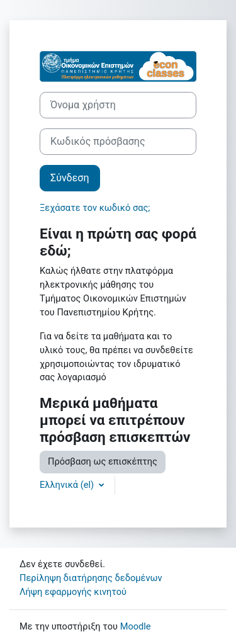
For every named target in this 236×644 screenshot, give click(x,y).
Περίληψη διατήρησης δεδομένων (91, 578)
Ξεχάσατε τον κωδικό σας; (95, 208)
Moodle (136, 626)
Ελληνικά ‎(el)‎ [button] (68, 485)
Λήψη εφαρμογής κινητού (73, 592)
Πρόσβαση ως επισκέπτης (103, 461)
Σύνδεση (70, 178)
